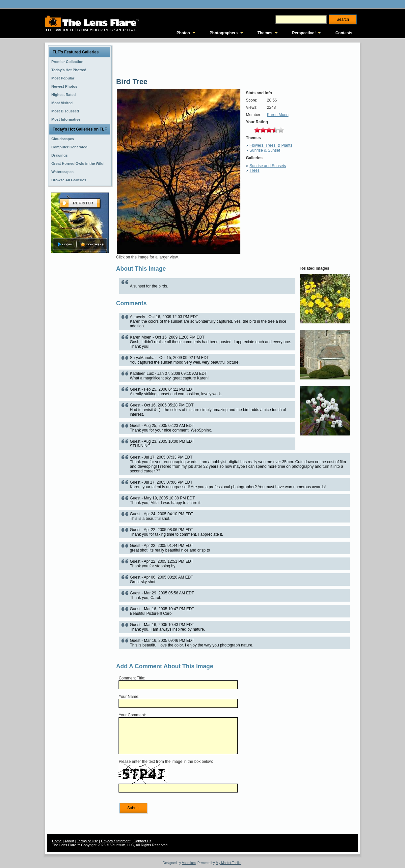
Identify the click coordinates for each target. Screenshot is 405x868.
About (69, 841)
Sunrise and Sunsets (268, 166)
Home (57, 841)
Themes (265, 33)
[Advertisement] (80, 358)
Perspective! (304, 33)
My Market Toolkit (229, 863)
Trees (255, 170)
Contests (344, 33)
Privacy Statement (116, 841)
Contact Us (142, 841)
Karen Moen (278, 115)
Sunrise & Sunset (265, 150)
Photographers (224, 33)
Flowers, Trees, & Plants (271, 145)
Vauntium (189, 863)
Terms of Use (87, 841)
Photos (183, 33)
